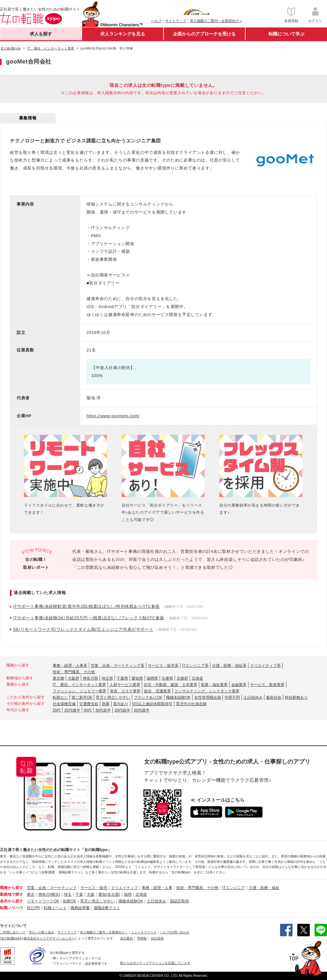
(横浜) (55, 894)
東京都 (58, 678)
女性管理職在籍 (208, 697)
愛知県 (137, 678)
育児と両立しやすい (113, 697)
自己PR (33, 908)
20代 (57, 710)
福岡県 (152, 678)
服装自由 (274, 697)
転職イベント (55, 908)
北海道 (197, 678)
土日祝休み (253, 697)
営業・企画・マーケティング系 (118, 666)
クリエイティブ (125, 888)
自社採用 (157, 938)
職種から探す (11, 888)
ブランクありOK (148, 697)
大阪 (91, 894)
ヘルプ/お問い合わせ (175, 932)
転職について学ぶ (286, 34)
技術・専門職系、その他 (74, 672)
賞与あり (121, 704)
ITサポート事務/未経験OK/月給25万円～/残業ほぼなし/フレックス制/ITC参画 (89, 618)
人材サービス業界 (125, 685)
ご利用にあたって (13, 932)
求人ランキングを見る (123, 34)
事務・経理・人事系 (70, 666)
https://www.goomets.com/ (113, 416)
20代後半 (72, 710)
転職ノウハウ (11, 908)
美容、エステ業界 (125, 691)
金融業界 (239, 685)
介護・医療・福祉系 (229, 666)
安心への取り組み (42, 932)
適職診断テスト (107, 908)
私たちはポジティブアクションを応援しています (155, 963)
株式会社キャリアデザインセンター (49, 938)
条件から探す (11, 901)
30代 (88, 710)
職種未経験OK (178, 697)
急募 (106, 704)
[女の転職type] (10, 938)
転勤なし (60, 697)
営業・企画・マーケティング (52, 888)
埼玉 (68, 894)
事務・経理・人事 (157, 888)
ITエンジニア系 (195, 666)
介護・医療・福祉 (264, 888)
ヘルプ (156, 21)
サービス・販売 (94, 888)
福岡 (128, 894)
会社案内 (126, 938)
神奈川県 (90, 678)
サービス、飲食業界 (267, 685)
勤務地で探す (11, 894)
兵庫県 (167, 678)
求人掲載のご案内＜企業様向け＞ (216, 21)
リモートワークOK (43, 901)
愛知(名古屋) (109, 894)
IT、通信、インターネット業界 (79, 685)
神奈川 (44, 894)
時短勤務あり (296, 697)
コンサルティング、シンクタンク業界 (207, 691)
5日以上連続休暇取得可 (152, 704)
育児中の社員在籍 (191, 704)
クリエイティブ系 (265, 666)
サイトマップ (176, 21)
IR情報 (142, 938)
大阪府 (73, 678)
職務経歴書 (80, 908)
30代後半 (142, 710)
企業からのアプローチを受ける (204, 34)
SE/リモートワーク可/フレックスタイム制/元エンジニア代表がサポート (83, 629)
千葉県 (122, 678)
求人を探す (41, 34)
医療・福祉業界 (214, 685)
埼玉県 (107, 678)
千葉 (79, 894)
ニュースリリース (144, 932)
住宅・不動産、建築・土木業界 (171, 685)
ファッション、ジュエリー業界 (80, 691)
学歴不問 (232, 697)
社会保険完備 (64, 704)
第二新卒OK (82, 697)
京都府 (182, 678)
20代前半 (122, 710)
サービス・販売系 (163, 666)
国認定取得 (179, 901)
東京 (31, 894)
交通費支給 (89, 704)
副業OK (69, 901)
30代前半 (103, 710)
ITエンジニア (234, 888)
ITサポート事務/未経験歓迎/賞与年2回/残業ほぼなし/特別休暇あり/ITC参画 (86, 606)
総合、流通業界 (157, 691)
